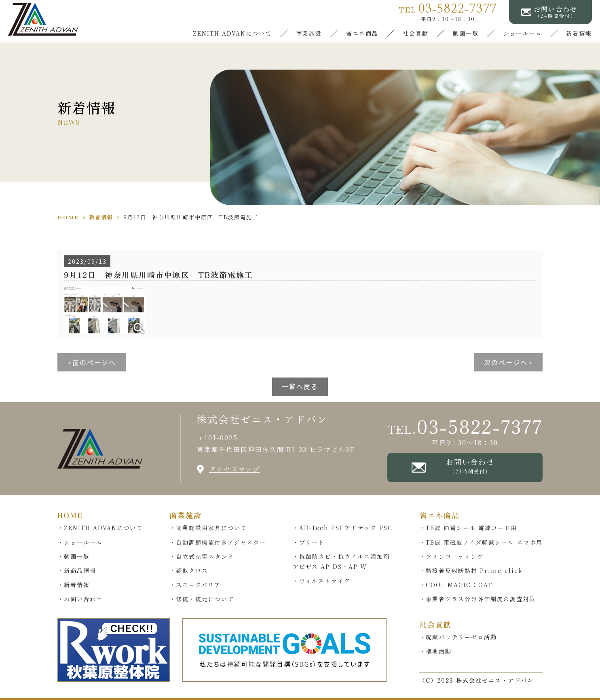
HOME (70, 515)
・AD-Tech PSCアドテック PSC (343, 528)
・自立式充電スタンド (202, 556)
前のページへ (94, 362)
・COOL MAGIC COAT (456, 585)
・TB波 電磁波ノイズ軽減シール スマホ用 (481, 542)
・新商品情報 (77, 571)
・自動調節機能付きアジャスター (218, 542)
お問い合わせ (470, 466)
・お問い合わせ (80, 599)
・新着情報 (74, 585)
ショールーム (522, 33)
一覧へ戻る (300, 386)
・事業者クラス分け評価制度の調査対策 (477, 599)
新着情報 (579, 33)
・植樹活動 (435, 651)
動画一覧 (466, 33)
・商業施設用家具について (208, 528)
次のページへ (506, 362)
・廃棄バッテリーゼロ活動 (458, 637)
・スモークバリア (195, 585)
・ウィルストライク (322, 581)
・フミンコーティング (451, 556)
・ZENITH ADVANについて (100, 528)
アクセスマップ (234, 469)
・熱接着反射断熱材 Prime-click (471, 571)
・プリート (309, 542)
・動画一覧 (74, 556)
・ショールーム (80, 542)
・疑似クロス (189, 571)
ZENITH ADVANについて (232, 33)
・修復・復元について (202, 599)
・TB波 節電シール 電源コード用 (468, 528)
